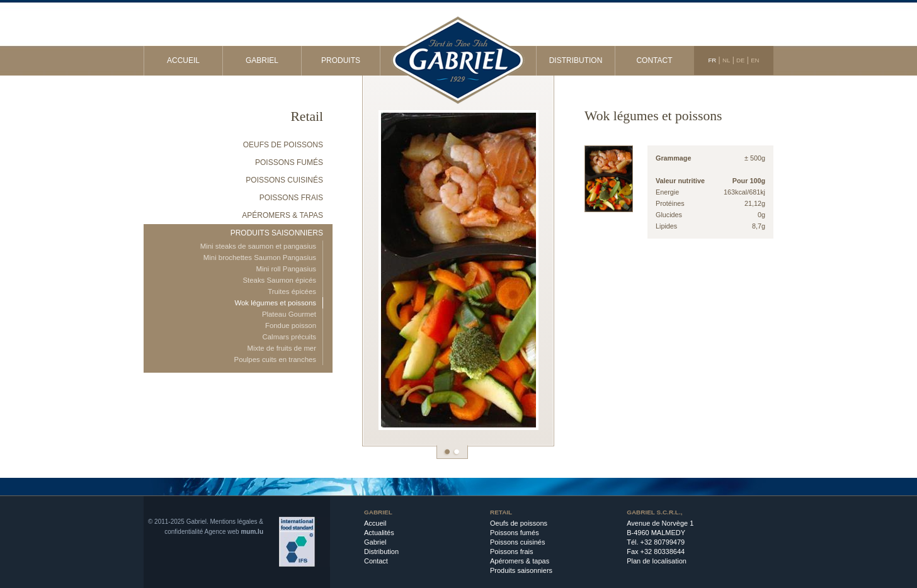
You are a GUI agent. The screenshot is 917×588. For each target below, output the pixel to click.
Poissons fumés (289, 162)
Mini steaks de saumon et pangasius (258, 246)
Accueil (183, 60)
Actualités (379, 533)
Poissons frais (291, 198)
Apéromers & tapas (282, 215)
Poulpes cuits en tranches (275, 359)
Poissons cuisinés (284, 180)
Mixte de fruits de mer (282, 348)
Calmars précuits (289, 337)
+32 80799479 (663, 542)
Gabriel (262, 60)
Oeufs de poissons (283, 145)
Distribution (576, 60)
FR (712, 60)
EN (755, 60)
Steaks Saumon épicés (279, 280)
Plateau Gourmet (289, 314)
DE (740, 60)
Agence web (222, 532)
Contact (654, 60)
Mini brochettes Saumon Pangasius (260, 257)
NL (726, 60)
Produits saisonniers (277, 233)
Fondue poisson (291, 325)
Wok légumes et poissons (275, 303)
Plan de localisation (657, 561)
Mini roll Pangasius (286, 269)
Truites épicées (292, 291)
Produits (341, 60)
